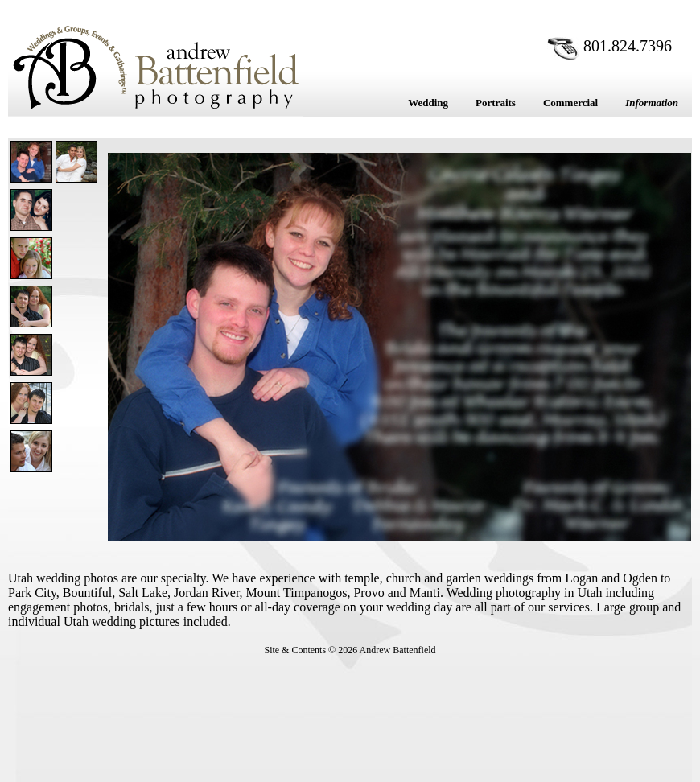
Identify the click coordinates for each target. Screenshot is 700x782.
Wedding (428, 103)
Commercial (570, 103)
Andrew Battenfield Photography (156, 67)
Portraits (496, 103)
